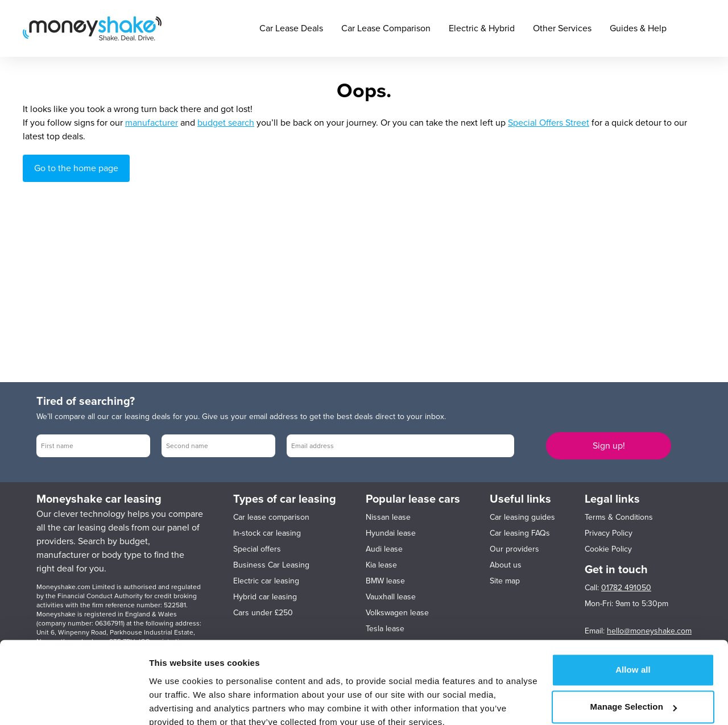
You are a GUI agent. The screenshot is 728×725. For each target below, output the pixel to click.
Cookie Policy (608, 549)
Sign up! (609, 446)
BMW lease (385, 581)
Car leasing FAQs (520, 533)
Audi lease (384, 549)
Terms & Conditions (619, 517)
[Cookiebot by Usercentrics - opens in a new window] (74, 703)
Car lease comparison (271, 517)
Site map (505, 581)
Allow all (633, 619)
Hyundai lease (391, 533)
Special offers (257, 549)
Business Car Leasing (271, 565)
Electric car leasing (266, 581)
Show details (175, 703)
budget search (226, 123)
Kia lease (381, 565)
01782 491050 (626, 588)
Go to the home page (76, 168)
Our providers (514, 549)
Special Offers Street (549, 123)
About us (506, 565)
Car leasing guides (522, 517)
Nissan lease (388, 517)
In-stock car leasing (267, 533)
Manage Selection (634, 656)
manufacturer (152, 123)
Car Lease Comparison (386, 28)
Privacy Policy (609, 533)
